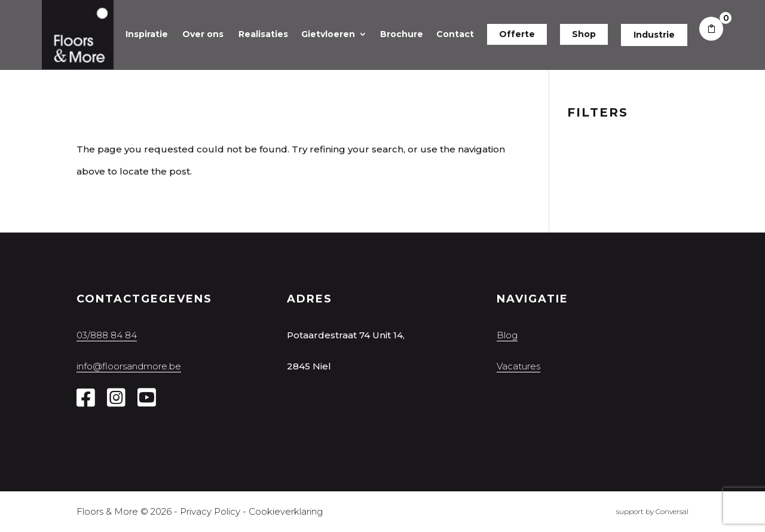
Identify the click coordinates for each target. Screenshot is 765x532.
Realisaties (263, 34)
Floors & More (107, 511)
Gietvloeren (328, 34)
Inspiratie (147, 34)
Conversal (672, 511)
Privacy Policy (210, 511)
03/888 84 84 (107, 335)
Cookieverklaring (286, 511)
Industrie (654, 35)
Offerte (517, 34)
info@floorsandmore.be (129, 366)
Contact (455, 34)
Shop (584, 34)
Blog (507, 335)
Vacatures (518, 366)
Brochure (402, 34)
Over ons (203, 34)
